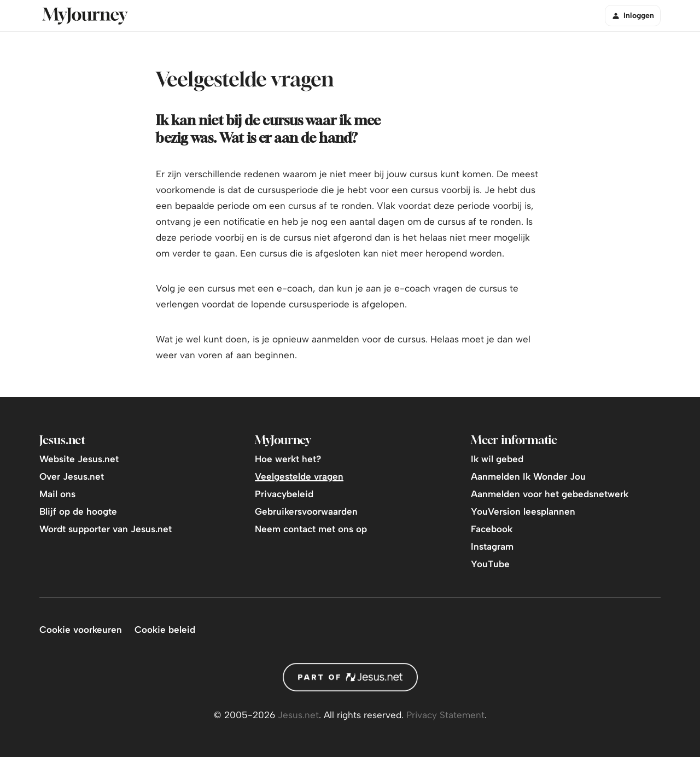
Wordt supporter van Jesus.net (106, 529)
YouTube (490, 564)
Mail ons (57, 494)
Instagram (492, 546)
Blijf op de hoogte (78, 511)
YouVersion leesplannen (523, 511)
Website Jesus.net (79, 459)
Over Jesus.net (72, 476)
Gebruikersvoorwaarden (306, 511)
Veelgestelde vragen (299, 476)
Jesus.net (298, 715)
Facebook (492, 529)
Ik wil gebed (497, 459)
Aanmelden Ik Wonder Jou (528, 476)
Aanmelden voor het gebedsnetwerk (550, 494)
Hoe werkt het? (288, 459)
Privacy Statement (445, 715)
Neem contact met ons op (311, 529)
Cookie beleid (165, 630)
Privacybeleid (284, 494)
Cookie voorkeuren (81, 630)
